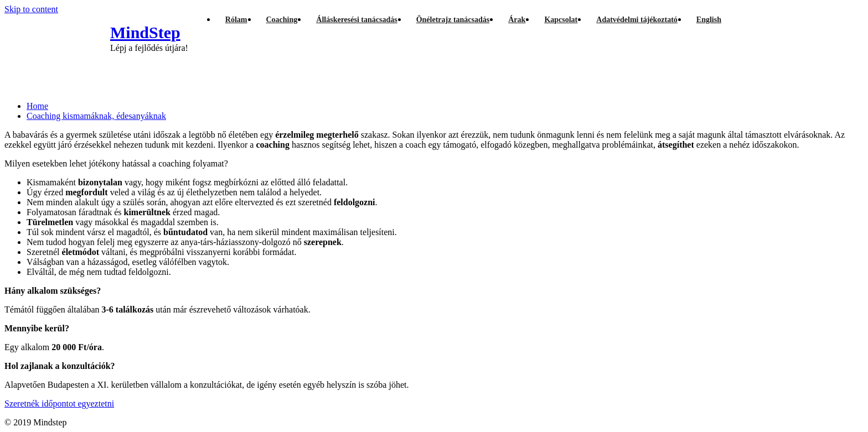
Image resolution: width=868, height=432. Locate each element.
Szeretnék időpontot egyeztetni (59, 404)
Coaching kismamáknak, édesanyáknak (96, 116)
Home (37, 106)
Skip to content (31, 9)
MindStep (145, 32)
